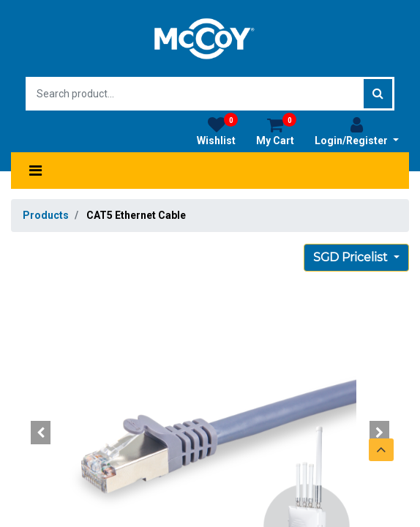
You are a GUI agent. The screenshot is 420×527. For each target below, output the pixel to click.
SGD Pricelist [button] (352, 257)
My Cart (276, 131)
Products (46, 215)
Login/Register (357, 131)
